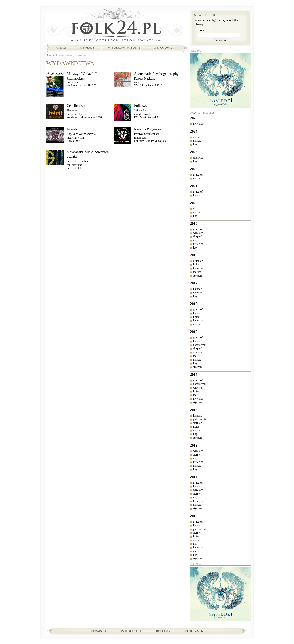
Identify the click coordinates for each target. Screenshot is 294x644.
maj (195, 209)
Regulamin (194, 631)
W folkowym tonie (124, 48)
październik (200, 345)
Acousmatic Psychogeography (156, 74)
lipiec (196, 265)
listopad (198, 195)
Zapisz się (221, 40)
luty (195, 144)
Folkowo (141, 106)
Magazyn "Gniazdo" (82, 74)
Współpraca (131, 631)
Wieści (61, 48)
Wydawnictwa (80, 55)
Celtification (76, 106)
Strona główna (115, 26)
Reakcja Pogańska (148, 129)
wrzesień (198, 233)
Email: (202, 30)
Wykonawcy (164, 48)
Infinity (72, 129)
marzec (197, 141)
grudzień (198, 175)
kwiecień (198, 124)
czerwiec (198, 137)
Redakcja (99, 631)
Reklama (163, 631)
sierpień (198, 237)
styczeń (197, 276)
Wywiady (87, 48)
